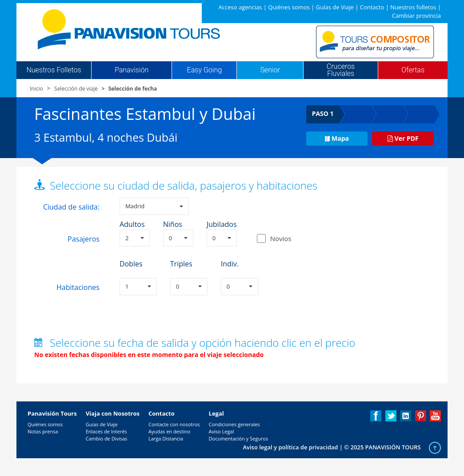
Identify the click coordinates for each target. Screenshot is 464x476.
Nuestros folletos (413, 7)
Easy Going (204, 70)
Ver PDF (403, 138)
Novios (281, 238)
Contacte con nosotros (174, 424)
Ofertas (413, 70)
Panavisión (132, 70)
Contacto (372, 7)
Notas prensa (43, 431)
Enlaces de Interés (106, 431)
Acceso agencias (240, 7)
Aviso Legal (222, 431)
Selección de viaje (76, 89)
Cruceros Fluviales (341, 70)
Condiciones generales (234, 424)
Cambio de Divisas (107, 438)
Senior (270, 70)
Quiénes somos (289, 7)
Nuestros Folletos (54, 70)
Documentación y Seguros (239, 438)
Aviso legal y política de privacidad (290, 447)
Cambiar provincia (416, 16)
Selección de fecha (133, 89)
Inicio (36, 89)
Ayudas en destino (169, 431)
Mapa (337, 138)
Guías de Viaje (335, 7)
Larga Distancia (166, 438)
